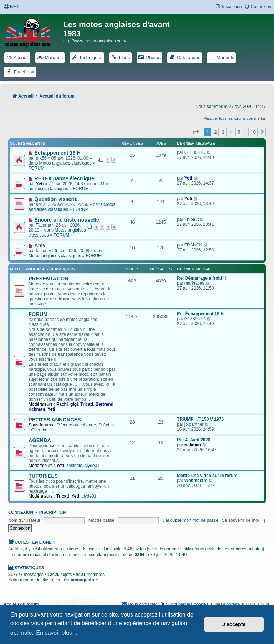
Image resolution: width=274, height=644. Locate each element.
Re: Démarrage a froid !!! (202, 278)
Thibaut (192, 219)
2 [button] (215, 132)
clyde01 (92, 466)
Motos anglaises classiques (65, 163)
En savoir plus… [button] (57, 633)
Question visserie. (57, 199)
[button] (196, 132)
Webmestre (196, 481)
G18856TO (195, 152)
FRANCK (193, 245)
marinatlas (194, 283)
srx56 (41, 158)
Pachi (62, 404)
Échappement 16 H (57, 153)
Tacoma (44, 225)
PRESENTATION (49, 279)
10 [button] (253, 132)
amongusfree (84, 580)
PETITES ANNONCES (55, 420)
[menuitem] (11, 7)
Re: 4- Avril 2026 (194, 440)
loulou (42, 251)
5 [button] (239, 132)
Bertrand (105, 404)
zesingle (74, 466)
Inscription (52, 512)
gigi (74, 404)
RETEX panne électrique (64, 178)
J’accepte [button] (234, 624)
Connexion (21, 512)
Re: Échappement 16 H (200, 314)
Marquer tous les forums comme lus (235, 118)
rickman (37, 409)
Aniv (40, 245)
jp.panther (194, 424)
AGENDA (40, 440)
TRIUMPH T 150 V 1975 (200, 419)
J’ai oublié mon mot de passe (190, 520)
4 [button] (231, 132)
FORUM (36, 168)
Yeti (40, 184)
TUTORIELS (43, 476)
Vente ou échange (76, 425)
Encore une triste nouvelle (67, 220)
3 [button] (223, 132)
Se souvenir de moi (243, 520)
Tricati (87, 404)
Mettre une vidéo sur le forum (207, 476)
